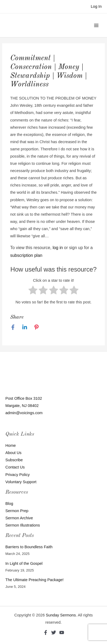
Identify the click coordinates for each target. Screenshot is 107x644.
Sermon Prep (17, 511)
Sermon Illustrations (23, 525)
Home (11, 445)
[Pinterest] (36, 327)
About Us (13, 453)
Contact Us (15, 467)
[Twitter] (54, 632)
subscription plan (26, 255)
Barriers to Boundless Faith (29, 547)
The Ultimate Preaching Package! (34, 580)
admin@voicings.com (24, 413)
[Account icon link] (96, 7)
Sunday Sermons (61, 615)
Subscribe (14, 460)
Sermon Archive (19, 518)
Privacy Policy (18, 475)
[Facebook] (13, 327)
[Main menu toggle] (96, 25)
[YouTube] (62, 632)
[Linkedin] (25, 327)
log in (58, 248)
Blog (9, 504)
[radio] (33, 291)
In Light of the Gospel (24, 563)
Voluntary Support (21, 482)
